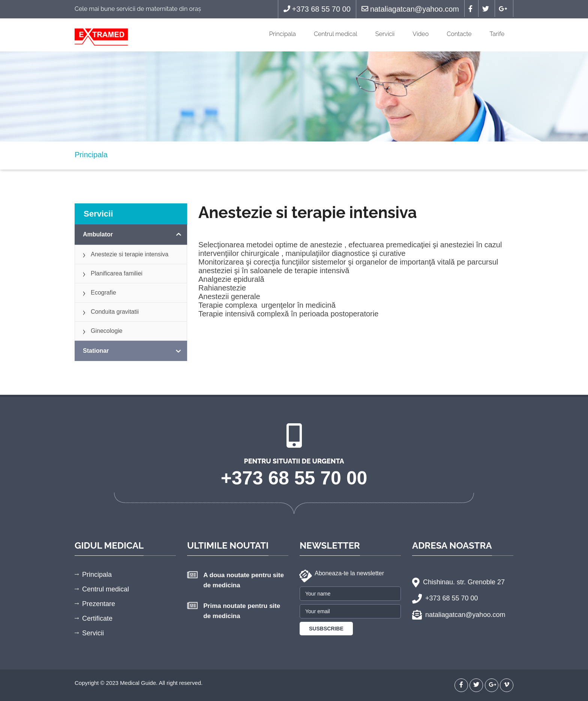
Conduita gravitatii (115, 312)
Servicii (385, 34)
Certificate (97, 618)
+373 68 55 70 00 (317, 9)
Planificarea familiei (117, 273)
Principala (283, 34)
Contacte (459, 34)
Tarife (497, 34)
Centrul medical (336, 34)
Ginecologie (107, 331)
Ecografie (103, 293)
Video (421, 34)
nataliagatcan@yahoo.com (410, 9)
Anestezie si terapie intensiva (130, 254)
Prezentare (99, 604)
